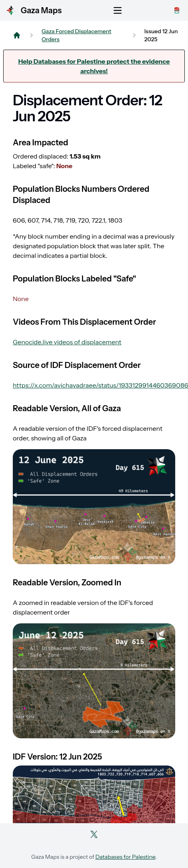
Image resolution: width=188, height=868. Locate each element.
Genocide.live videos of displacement (67, 342)
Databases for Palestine (125, 857)
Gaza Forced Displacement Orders (76, 35)
